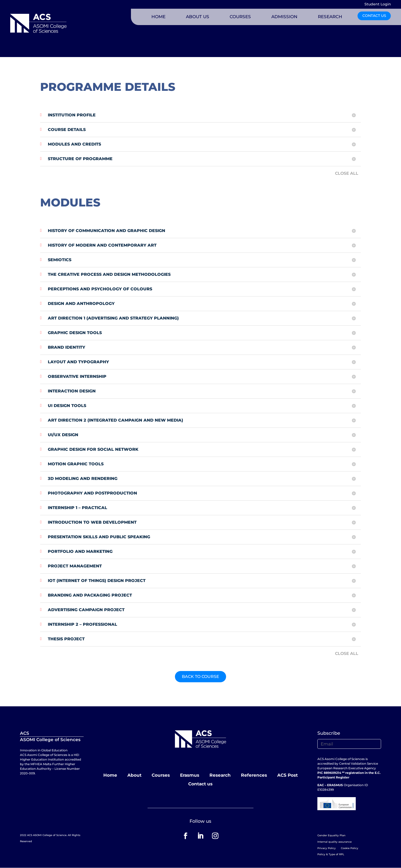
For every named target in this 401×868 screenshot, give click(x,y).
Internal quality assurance (335, 842)
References (254, 775)
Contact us (200, 784)
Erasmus (190, 775)
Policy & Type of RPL (331, 854)
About (134, 775)
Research (220, 775)
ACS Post (287, 775)
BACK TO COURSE (201, 677)
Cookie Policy (350, 848)
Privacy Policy (327, 848)
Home (110, 775)
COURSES (240, 17)
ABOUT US (198, 17)
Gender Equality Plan (331, 835)
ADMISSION (284, 17)
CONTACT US (374, 16)
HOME (158, 17)
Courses (161, 775)
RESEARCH (330, 17)
